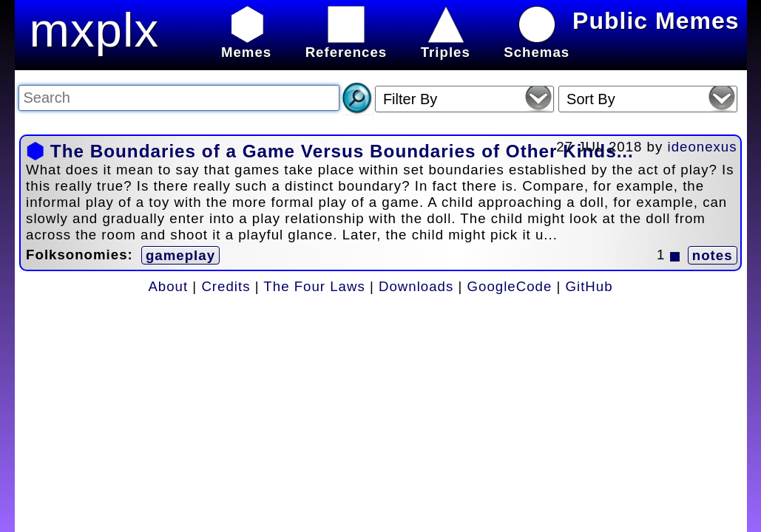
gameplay (180, 255)
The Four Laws (314, 286)
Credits (226, 286)
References (346, 44)
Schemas (537, 44)
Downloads (416, 286)
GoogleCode (510, 286)
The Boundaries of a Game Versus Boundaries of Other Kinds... (342, 151)
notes (713, 255)
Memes (246, 44)
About (168, 286)
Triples (446, 44)
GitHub (589, 286)
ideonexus (703, 147)
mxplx (95, 30)
